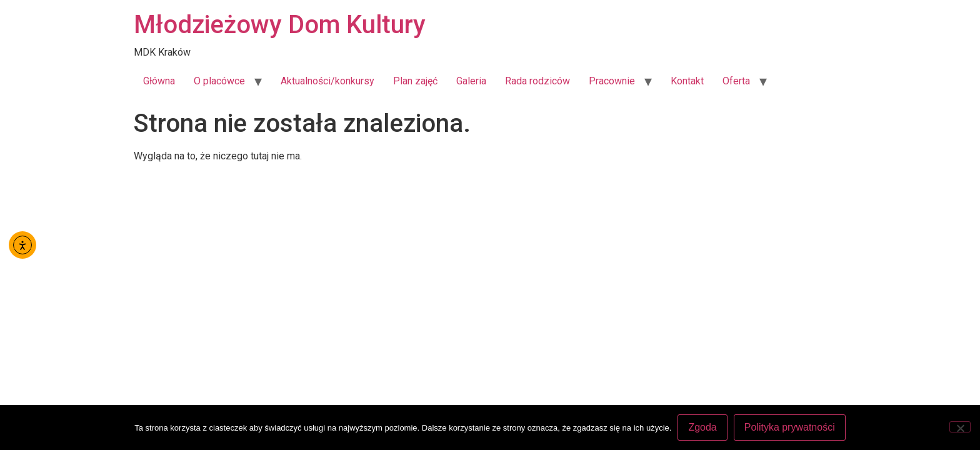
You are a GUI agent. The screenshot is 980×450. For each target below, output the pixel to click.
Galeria (471, 81)
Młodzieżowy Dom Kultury (280, 25)
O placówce (219, 81)
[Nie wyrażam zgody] (960, 427)
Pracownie (612, 81)
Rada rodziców (537, 81)
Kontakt (687, 81)
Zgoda (702, 427)
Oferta (736, 81)
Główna (159, 81)
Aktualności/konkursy (327, 81)
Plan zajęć (415, 81)
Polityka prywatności (790, 427)
